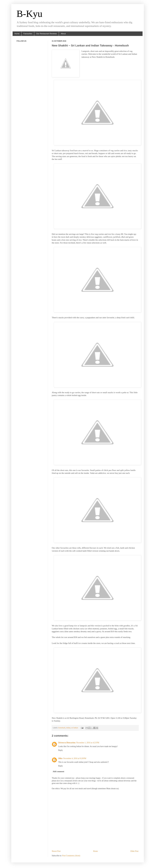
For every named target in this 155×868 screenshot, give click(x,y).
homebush (62, 728)
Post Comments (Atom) (71, 856)
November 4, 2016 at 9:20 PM (75, 758)
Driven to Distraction (67, 743)
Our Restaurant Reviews (46, 34)
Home (17, 34)
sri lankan (75, 728)
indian (68, 728)
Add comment (58, 772)
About (63, 34)
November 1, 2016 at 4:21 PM (88, 743)
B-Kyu (30, 14)
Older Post (134, 851)
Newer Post (56, 851)
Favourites (28, 34)
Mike (60, 758)
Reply (61, 750)
